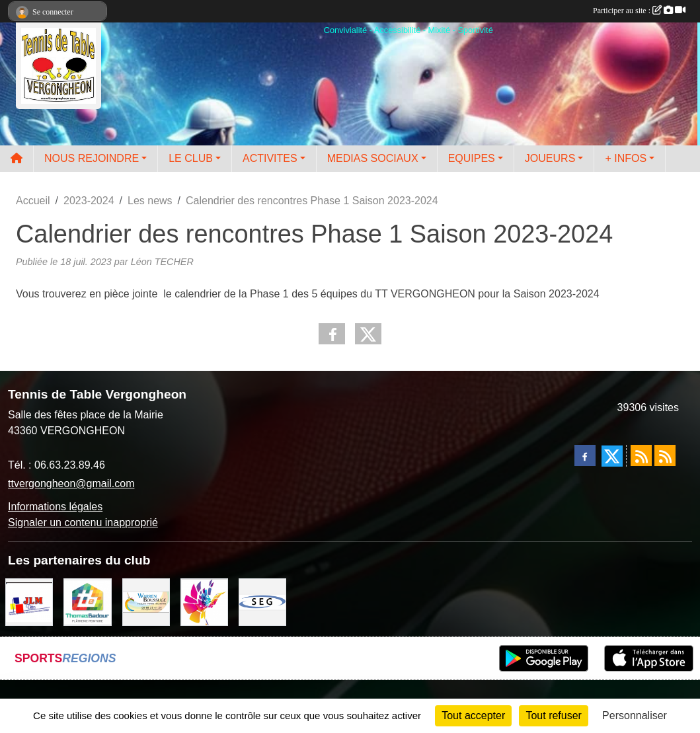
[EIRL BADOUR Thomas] (87, 601)
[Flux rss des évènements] (665, 455)
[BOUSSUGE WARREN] (146, 601)
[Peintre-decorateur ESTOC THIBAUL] (204, 601)
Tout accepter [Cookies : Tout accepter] (473, 715)
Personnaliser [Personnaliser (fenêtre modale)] (635, 715)
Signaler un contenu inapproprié (83, 522)
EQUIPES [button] (472, 158)
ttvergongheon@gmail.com (71, 483)
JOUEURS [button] (550, 158)
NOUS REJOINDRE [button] (92, 158)
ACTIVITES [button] (270, 158)
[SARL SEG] (262, 601)
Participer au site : (639, 11)
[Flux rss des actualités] (641, 455)
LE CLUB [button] (191, 158)
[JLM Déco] (29, 601)
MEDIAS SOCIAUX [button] (373, 158)
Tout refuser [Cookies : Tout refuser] (553, 715)
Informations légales (55, 507)
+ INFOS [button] (626, 158)
